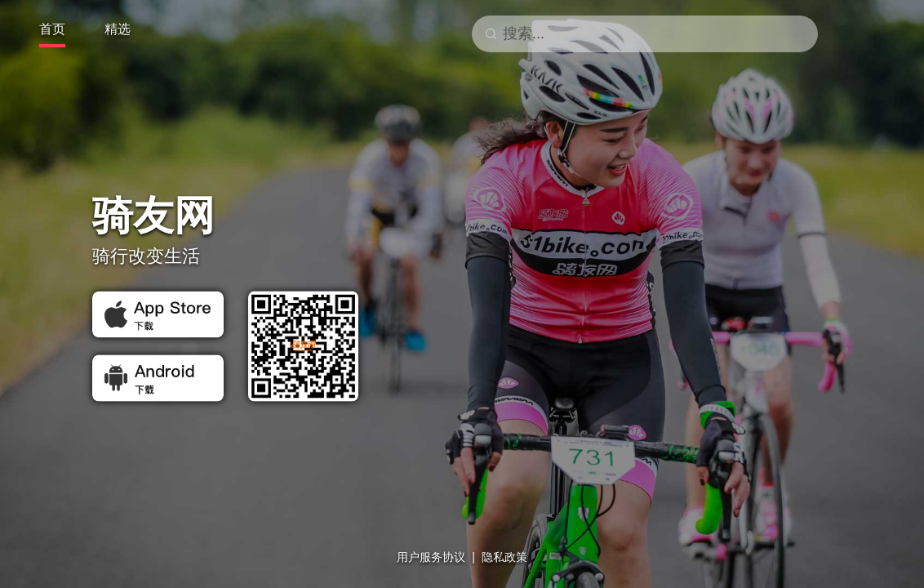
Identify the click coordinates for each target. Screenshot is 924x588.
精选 (118, 29)
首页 (52, 29)
